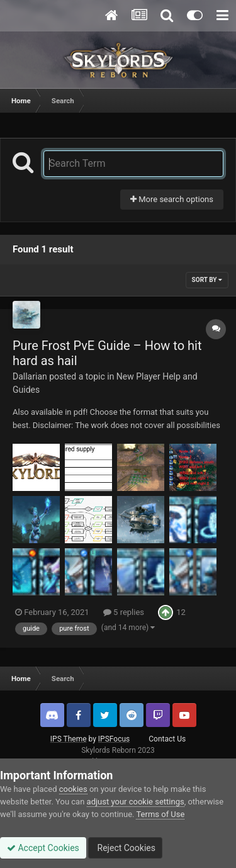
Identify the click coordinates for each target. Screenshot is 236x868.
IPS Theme (69, 739)
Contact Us (167, 739)
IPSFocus (114, 739)
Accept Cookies (43, 848)
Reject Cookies (125, 848)
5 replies (124, 612)
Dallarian (30, 376)
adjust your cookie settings (136, 802)
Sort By (207, 280)
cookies (73, 789)
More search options (172, 199)
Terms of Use (160, 814)
